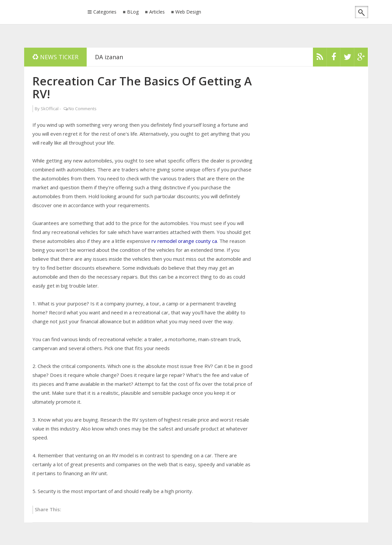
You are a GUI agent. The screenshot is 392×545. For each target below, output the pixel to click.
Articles (157, 12)
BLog (133, 12)
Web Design (188, 12)
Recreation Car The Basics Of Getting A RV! (142, 87)
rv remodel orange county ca (184, 241)
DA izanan (109, 57)
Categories (105, 12)
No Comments (83, 109)
